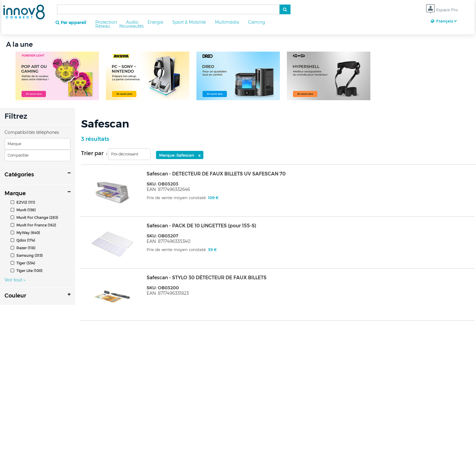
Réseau (103, 26)
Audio (132, 22)
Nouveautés (131, 26)
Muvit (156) (23, 210)
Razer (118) (23, 248)
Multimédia (227, 22)
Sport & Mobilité (189, 22)
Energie (155, 22)
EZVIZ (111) (23, 202)
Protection (106, 22)
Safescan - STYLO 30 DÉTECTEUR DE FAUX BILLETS (207, 278)
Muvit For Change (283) (34, 217)
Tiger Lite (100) (27, 271)
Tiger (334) (23, 263)
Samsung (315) (27, 255)
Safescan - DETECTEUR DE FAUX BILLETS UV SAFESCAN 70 (216, 174)
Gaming (257, 22)
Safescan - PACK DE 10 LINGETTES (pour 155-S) (201, 226)
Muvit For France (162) (33, 225)
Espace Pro (442, 10)
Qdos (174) (23, 240)
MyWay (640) (25, 233)
